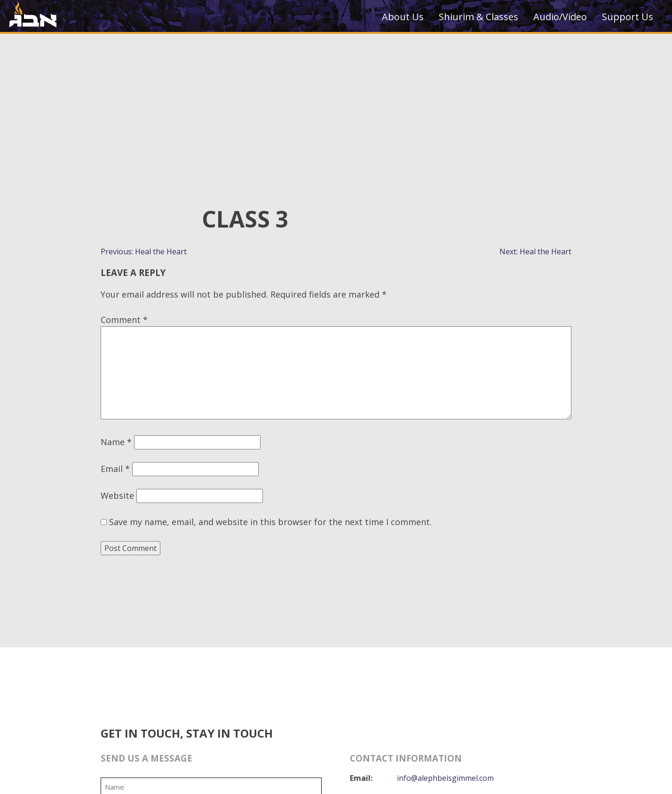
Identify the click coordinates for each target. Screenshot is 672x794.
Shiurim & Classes (478, 17)
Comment (124, 320)
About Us (403, 17)
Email (115, 469)
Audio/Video (560, 17)
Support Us (628, 17)
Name (116, 442)
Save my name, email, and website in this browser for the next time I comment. (270, 522)
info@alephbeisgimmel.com (446, 778)
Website (117, 495)
